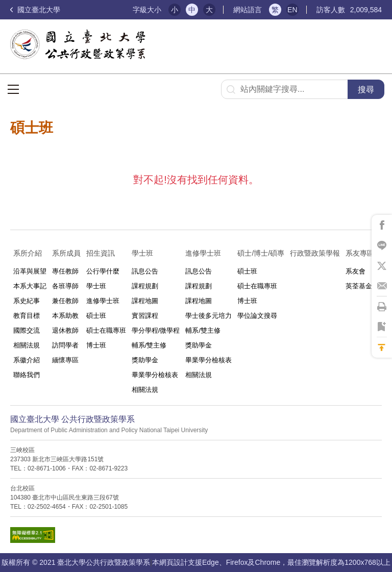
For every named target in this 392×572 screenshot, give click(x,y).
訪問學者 (65, 345)
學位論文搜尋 (257, 316)
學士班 (96, 286)
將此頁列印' (382, 307)
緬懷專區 (65, 360)
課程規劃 (145, 286)
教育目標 (27, 316)
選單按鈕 (13, 89)
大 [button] (209, 10)
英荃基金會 (362, 286)
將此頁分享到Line (382, 245)
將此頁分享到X (382, 266)
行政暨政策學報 (315, 253)
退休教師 (65, 330)
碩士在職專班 (106, 330)
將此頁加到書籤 (382, 327)
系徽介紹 (27, 360)
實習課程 (145, 316)
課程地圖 (145, 301)
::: (121, 10)
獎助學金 (145, 360)
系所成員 (66, 253)
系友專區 (360, 253)
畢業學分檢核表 (155, 375)
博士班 (96, 345)
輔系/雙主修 (149, 345)
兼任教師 (65, 301)
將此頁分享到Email (382, 286)
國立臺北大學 (35, 10)
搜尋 (366, 90)
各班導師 (65, 286)
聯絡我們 (27, 375)
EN (292, 10)
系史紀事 (27, 301)
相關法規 (27, 345)
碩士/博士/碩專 (261, 253)
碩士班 (96, 316)
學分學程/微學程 (156, 330)
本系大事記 (30, 286)
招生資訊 (101, 253)
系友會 (356, 271)
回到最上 (382, 347)
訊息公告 (145, 271)
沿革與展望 (30, 271)
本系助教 (65, 316)
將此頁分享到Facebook (382, 225)
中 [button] (192, 10)
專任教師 (65, 271)
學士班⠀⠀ (148, 253)
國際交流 (27, 330)
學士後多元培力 (209, 316)
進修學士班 (103, 301)
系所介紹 (28, 253)
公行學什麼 (103, 271)
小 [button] (175, 10)
